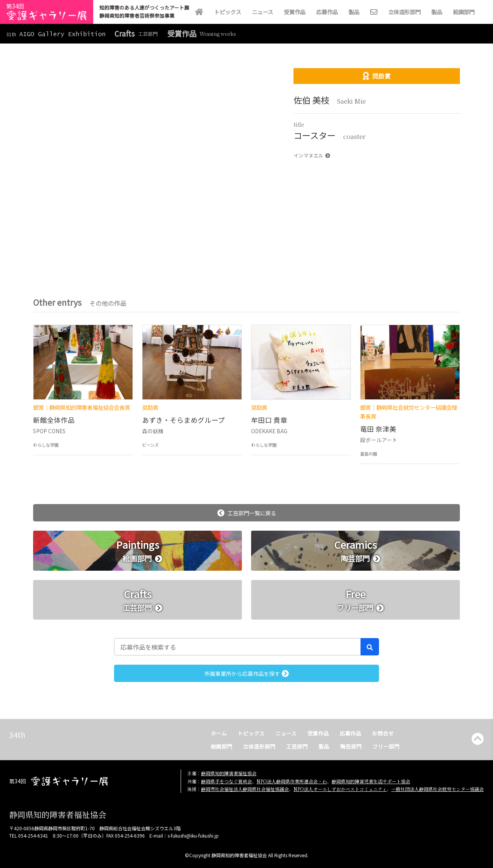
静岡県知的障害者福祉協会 (229, 773)
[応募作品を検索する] (237, 647)
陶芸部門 (351, 746)
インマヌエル (312, 155)
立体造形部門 (404, 12)
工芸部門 (297, 746)
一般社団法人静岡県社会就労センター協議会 (438, 789)
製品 (354, 12)
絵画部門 (464, 12)
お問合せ (383, 733)
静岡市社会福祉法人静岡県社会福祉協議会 (245, 789)
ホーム (219, 733)
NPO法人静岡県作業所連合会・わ (292, 781)
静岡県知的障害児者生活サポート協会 (371, 781)
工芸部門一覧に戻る (247, 513)
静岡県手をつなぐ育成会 (226, 781)
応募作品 (327, 12)
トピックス (228, 12)
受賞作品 (295, 12)
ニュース (262, 12)
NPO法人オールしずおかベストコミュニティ (340, 789)
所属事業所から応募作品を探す (247, 674)
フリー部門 (386, 746)
